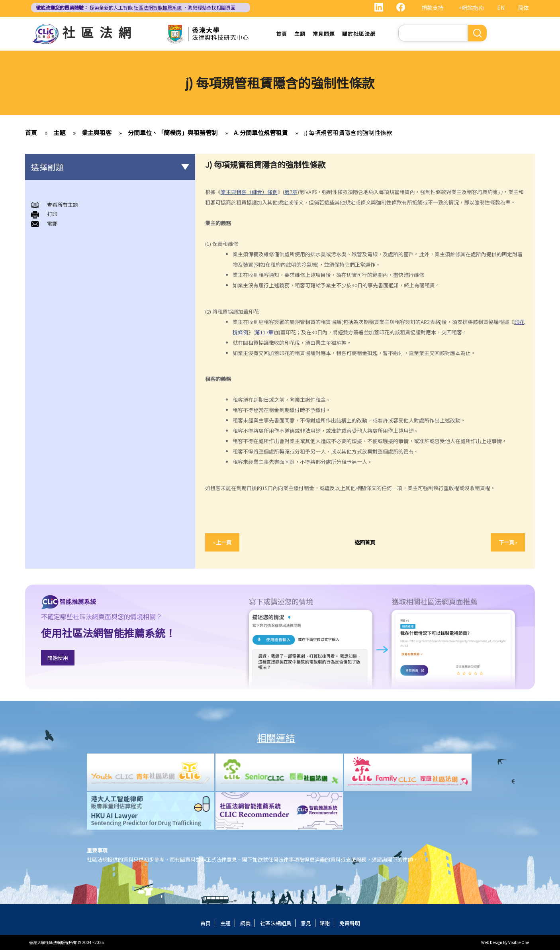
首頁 (282, 34)
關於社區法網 (359, 34)
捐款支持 (433, 8)
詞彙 (245, 923)
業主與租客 (97, 132)
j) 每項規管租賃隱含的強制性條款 (348, 132)
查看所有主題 (63, 205)
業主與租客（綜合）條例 (249, 192)
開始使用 (58, 658)
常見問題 (324, 34)
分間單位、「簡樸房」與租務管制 (173, 132)
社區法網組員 (276, 923)
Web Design (492, 942)
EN (501, 8)
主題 (300, 34)
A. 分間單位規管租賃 (261, 132)
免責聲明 (350, 923)
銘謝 (325, 923)
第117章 (264, 332)
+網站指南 (471, 8)
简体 (523, 8)
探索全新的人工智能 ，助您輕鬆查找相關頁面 (136, 7)
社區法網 (100, 32)
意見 (306, 923)
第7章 (291, 192)
